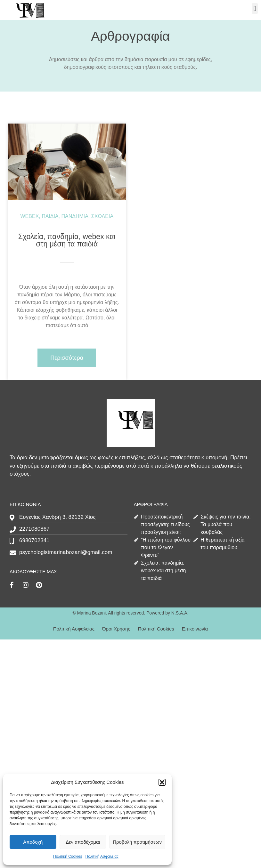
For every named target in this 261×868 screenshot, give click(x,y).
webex (29, 216)
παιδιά (50, 216)
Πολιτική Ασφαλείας (102, 856)
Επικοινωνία (195, 629)
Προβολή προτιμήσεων (137, 842)
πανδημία (75, 216)
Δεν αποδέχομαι (83, 842)
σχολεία (102, 216)
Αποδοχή (33, 842)
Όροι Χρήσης (116, 629)
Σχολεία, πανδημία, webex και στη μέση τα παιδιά (67, 240)
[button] (162, 782)
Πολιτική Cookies (68, 856)
